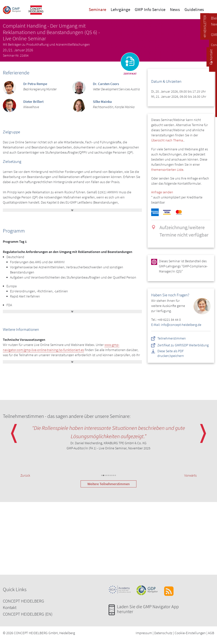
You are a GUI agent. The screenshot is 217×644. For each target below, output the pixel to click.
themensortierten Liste (167, 170)
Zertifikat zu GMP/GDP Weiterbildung (183, 345)
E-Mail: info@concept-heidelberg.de (176, 325)
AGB (211, 633)
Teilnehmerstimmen (172, 338)
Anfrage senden (162, 192)
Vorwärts (190, 475)
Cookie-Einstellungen (190, 633)
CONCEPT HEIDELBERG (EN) (28, 614)
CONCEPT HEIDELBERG (23, 601)
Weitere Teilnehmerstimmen (108, 484)
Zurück (25, 475)
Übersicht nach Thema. (167, 140)
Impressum (144, 633)
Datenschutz (163, 633)
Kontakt (10, 607)
